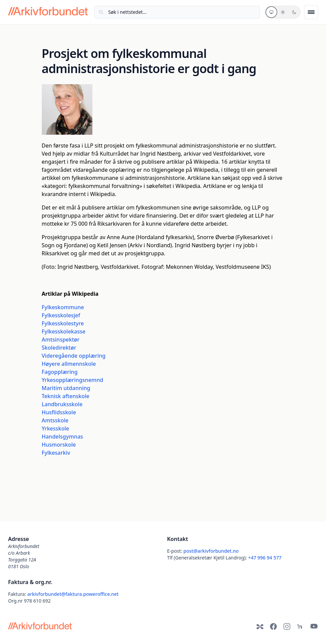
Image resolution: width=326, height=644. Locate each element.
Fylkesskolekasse (64, 331)
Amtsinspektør (61, 340)
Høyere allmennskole (69, 364)
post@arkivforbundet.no (211, 551)
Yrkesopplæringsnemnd (73, 380)
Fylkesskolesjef (61, 315)
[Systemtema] (271, 12)
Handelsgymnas (63, 437)
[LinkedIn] (300, 626)
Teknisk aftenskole (66, 396)
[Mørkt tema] (294, 12)
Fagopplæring (60, 372)
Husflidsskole (59, 412)
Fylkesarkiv (56, 453)
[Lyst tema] (283, 12)
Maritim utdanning (66, 388)
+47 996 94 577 (265, 558)
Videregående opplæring (74, 356)
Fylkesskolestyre (63, 323)
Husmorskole (59, 445)
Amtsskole (55, 420)
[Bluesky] (260, 626)
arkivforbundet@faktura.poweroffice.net (73, 594)
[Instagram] (287, 626)
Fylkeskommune (63, 307)
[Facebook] (273, 626)
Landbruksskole (62, 404)
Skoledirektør (59, 348)
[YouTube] (314, 626)
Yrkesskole (56, 428)
